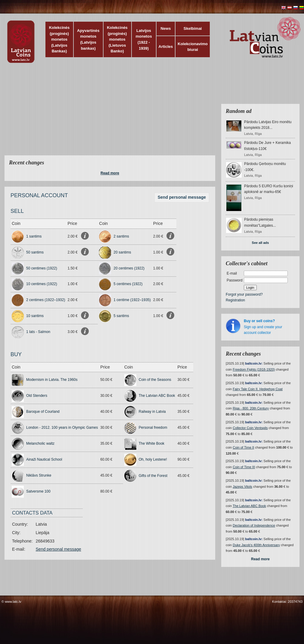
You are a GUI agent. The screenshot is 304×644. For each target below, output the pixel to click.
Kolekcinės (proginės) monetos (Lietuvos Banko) (117, 39)
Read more (110, 173)
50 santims (35, 252)
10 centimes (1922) (42, 284)
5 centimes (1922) (128, 284)
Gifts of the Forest (153, 476)
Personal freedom (153, 428)
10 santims (35, 316)
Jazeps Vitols (242, 487)
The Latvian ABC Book (157, 396)
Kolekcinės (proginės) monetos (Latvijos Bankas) (59, 39)
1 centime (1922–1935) (132, 300)
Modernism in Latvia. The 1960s (52, 380)
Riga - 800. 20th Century (251, 408)
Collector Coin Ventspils (250, 428)
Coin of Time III (244, 467)
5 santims (121, 316)
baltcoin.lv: (254, 363)
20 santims (122, 252)
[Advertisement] (118, 113)
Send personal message (182, 197)
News (166, 28)
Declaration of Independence (254, 525)
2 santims (121, 236)
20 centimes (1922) (129, 268)
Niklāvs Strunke (39, 475)
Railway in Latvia (152, 412)
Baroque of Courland (43, 412)
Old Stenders (37, 396)
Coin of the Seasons (155, 380)
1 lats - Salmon (38, 332)
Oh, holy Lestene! (153, 459)
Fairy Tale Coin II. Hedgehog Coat (258, 389)
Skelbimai (193, 28)
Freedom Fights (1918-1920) (254, 369)
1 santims (34, 236)
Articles (166, 47)
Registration (235, 300)
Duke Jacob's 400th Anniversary (256, 545)
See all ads (261, 243)
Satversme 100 (38, 491)
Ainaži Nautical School (44, 459)
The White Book (152, 443)
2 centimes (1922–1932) (46, 300)
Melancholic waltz (40, 443)
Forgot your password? (244, 294)
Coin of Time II (243, 447)
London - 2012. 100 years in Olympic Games (62, 428)
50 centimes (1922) (42, 268)
